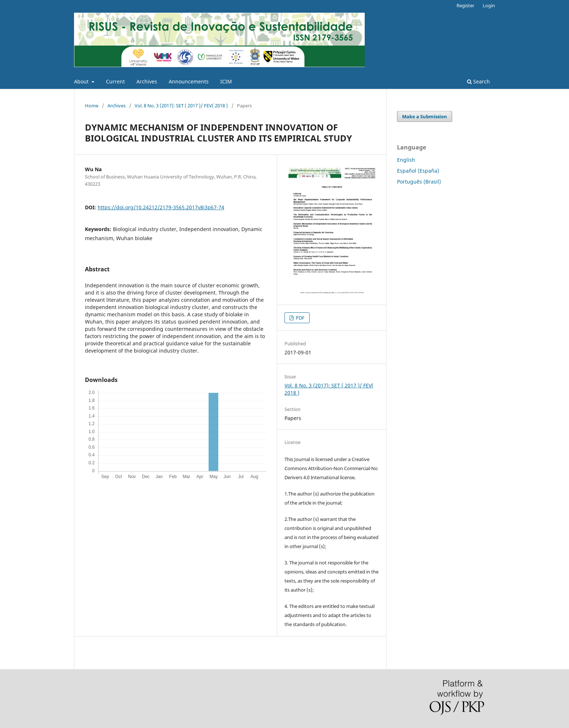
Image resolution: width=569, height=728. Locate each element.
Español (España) (418, 171)
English (406, 160)
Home (92, 106)
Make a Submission (425, 116)
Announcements (189, 81)
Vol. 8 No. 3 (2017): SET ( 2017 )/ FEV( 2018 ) (181, 106)
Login (489, 5)
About (82, 81)
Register (465, 5)
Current (115, 81)
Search (478, 81)
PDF (300, 318)
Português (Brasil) (419, 182)
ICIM (226, 81)
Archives (147, 81)
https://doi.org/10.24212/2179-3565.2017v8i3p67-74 (161, 207)
